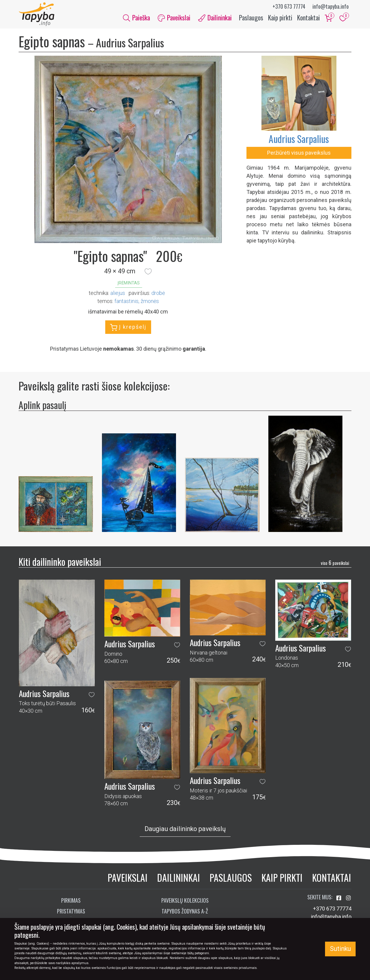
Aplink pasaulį (42, 405)
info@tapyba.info (331, 6)
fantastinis (127, 301)
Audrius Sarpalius (299, 139)
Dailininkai (179, 877)
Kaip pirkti (280, 17)
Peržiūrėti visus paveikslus (299, 153)
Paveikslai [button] (174, 17)
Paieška (136, 17)
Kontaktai (309, 17)
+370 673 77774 (289, 6)
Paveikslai (128, 877)
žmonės (150, 301)
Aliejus (118, 293)
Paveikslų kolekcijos (185, 901)
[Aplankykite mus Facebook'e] (339, 898)
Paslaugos (251, 17)
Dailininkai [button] (215, 17)
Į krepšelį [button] (128, 328)
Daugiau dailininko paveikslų (185, 829)
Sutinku (340, 949)
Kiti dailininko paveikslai (60, 561)
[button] (148, 272)
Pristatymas (71, 911)
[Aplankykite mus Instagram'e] (348, 898)
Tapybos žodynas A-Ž (185, 911)
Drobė (158, 293)
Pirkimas (71, 901)
